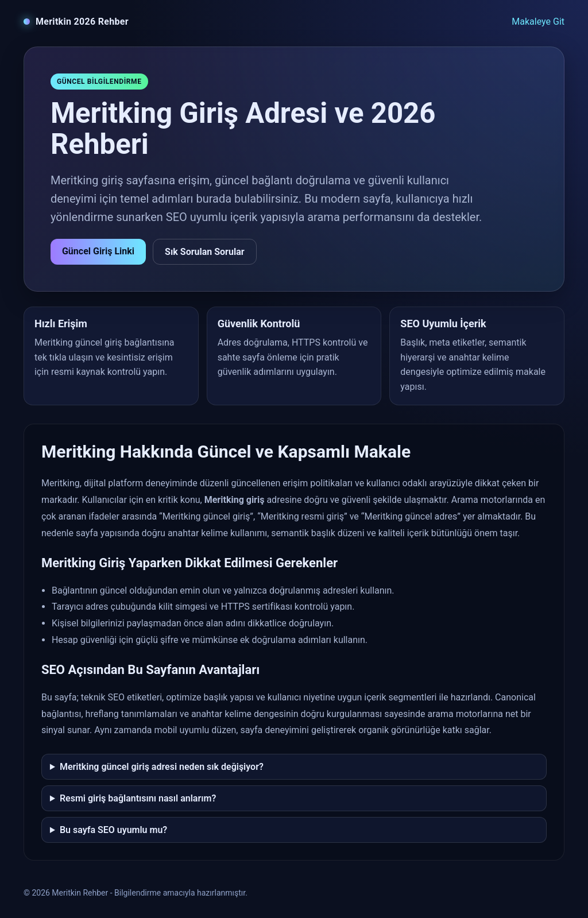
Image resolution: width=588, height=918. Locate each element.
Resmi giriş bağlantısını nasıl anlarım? (138, 798)
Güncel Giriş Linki (98, 251)
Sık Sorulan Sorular (205, 252)
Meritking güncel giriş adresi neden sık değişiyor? (162, 767)
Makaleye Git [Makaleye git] (538, 22)
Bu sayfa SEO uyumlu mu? (113, 830)
